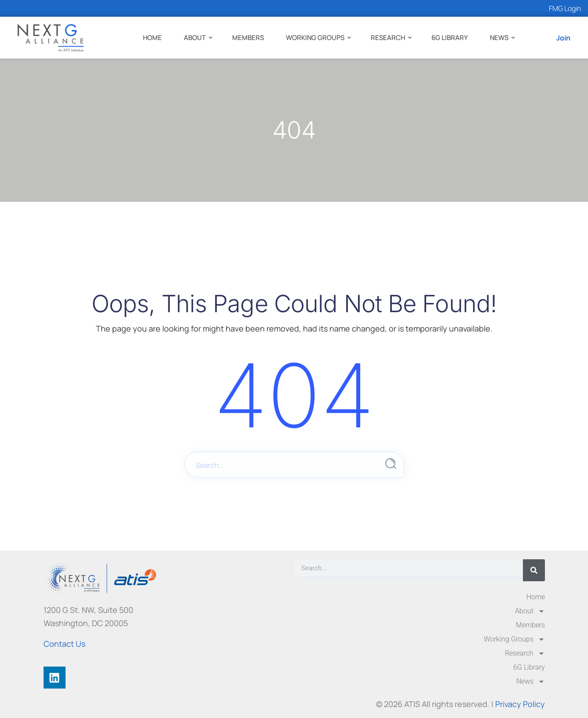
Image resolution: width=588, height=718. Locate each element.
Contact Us (64, 644)
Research (388, 38)
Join (563, 38)
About (195, 38)
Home (152, 38)
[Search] (534, 570)
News (499, 38)
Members (248, 38)
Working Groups (315, 38)
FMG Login (565, 8)
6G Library (450, 38)
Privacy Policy (520, 704)
